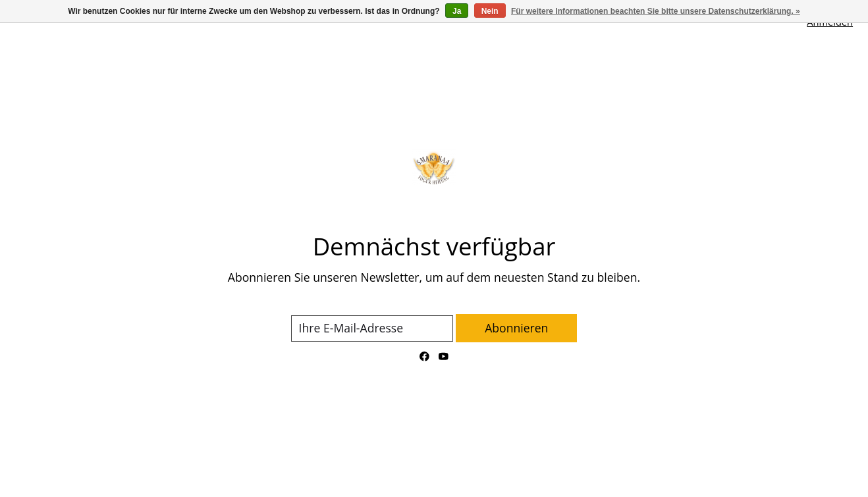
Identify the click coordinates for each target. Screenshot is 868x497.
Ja (457, 11)
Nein (490, 11)
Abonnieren (516, 328)
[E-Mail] (372, 328)
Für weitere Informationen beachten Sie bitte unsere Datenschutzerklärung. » (656, 11)
